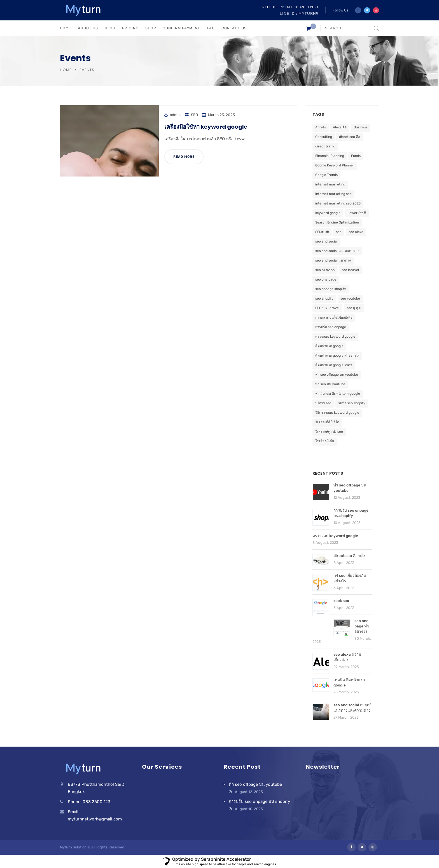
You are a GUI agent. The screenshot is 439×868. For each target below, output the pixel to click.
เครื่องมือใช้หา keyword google (206, 127)
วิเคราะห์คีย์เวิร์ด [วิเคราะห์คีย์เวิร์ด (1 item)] (327, 422)
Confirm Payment (181, 28)
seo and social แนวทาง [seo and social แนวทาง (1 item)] (333, 260)
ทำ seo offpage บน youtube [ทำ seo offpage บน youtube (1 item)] (337, 375)
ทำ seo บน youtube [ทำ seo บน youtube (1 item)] (330, 384)
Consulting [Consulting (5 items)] (324, 137)
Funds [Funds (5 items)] (356, 156)
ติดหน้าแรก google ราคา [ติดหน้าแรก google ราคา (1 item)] (334, 365)
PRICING (130, 28)
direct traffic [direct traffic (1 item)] (325, 146)
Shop (151, 28)
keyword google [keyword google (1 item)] (328, 213)
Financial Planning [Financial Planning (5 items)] (330, 156)
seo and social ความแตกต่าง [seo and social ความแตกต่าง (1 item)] (337, 251)
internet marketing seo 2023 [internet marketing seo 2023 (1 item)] (338, 203)
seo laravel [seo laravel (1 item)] (350, 270)
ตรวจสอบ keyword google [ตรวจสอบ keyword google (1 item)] (335, 337)
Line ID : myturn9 (299, 14)
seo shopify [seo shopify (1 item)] (324, 298)
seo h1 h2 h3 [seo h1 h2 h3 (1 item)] (325, 270)
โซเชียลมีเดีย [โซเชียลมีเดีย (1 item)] (325, 441)
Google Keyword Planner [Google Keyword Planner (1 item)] (335, 165)
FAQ (211, 28)
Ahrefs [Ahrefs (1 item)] (321, 127)
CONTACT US (234, 28)
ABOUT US (88, 28)
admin (175, 115)
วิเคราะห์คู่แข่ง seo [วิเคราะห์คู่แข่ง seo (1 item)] (329, 432)
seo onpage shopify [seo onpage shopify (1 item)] (331, 289)
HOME (66, 28)
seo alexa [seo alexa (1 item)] (356, 232)
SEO (194, 115)
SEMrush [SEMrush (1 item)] (322, 232)
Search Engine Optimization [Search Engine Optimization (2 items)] (337, 222)
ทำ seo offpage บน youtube (255, 784)
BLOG (110, 28)
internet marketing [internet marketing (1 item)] (330, 184)
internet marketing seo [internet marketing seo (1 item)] (333, 194)
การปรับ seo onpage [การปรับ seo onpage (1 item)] (331, 327)
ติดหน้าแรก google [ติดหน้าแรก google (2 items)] (329, 346)
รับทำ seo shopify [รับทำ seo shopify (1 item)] (352, 403)
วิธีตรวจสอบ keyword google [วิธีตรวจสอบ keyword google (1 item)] (337, 413)
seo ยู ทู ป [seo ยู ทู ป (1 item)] (354, 308)
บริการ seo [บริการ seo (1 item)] (323, 403)
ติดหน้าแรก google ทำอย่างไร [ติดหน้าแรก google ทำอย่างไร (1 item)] (337, 356)
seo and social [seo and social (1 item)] (326, 241)
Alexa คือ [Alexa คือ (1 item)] (340, 127)
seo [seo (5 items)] (339, 232)
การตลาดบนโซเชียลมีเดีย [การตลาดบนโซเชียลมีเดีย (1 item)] (334, 317)
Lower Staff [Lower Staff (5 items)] (357, 213)
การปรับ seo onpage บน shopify (259, 801)
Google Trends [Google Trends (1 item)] (326, 175)
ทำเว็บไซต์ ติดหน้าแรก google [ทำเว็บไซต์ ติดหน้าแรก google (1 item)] (338, 394)
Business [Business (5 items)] (361, 127)
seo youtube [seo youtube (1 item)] (350, 298)
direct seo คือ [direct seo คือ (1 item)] (350, 137)
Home (66, 70)
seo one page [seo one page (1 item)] (326, 279)
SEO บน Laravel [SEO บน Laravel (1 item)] (327, 308)
